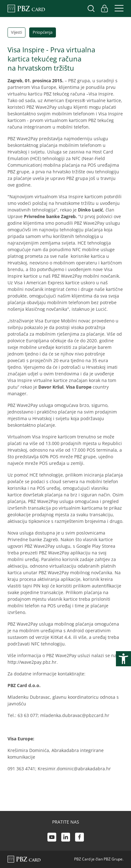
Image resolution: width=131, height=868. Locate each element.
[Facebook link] (79, 838)
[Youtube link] (52, 838)
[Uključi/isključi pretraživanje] (91, 9)
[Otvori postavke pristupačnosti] (123, 659)
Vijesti (16, 32)
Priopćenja (43, 32)
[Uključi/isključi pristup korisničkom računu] (104, 9)
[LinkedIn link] (66, 838)
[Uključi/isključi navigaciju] (117, 9)
